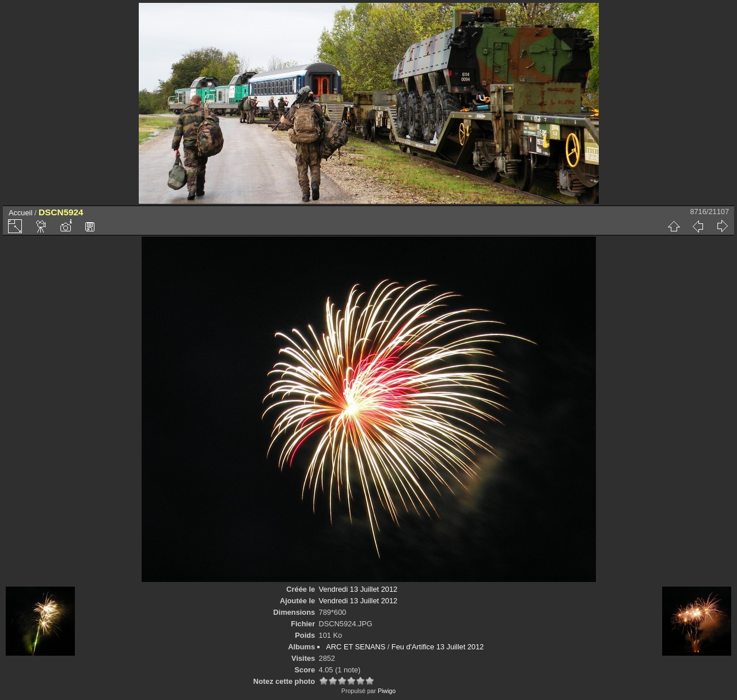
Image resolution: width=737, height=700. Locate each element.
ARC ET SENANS (356, 647)
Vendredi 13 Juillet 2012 (358, 589)
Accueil (20, 213)
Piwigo (387, 691)
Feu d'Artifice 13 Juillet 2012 (438, 647)
